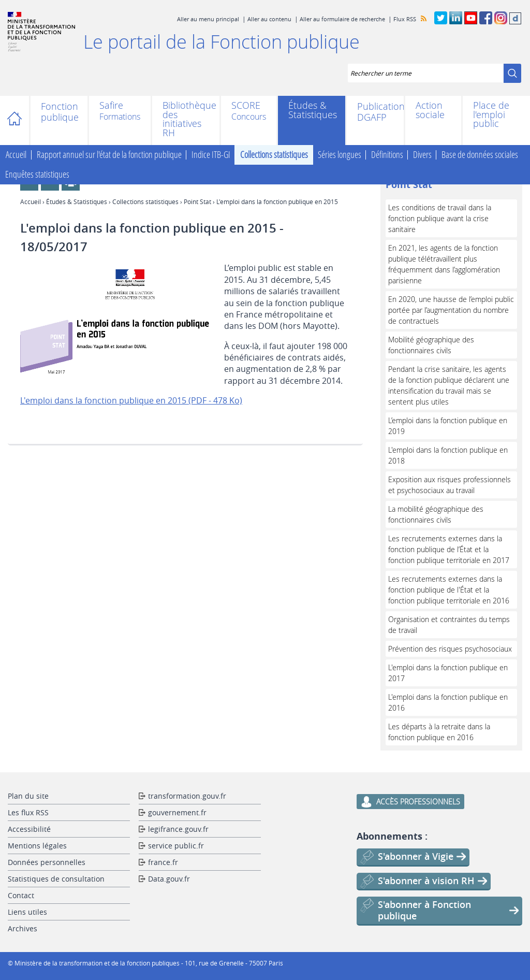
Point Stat (197, 201)
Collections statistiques (274, 155)
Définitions (387, 155)
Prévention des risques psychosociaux (450, 649)
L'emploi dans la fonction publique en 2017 (448, 673)
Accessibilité (29, 829)
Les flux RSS (28, 812)
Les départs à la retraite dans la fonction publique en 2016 (439, 732)
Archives (23, 928)
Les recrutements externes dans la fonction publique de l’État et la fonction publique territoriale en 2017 (449, 549)
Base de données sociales (480, 155)
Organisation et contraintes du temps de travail (449, 625)
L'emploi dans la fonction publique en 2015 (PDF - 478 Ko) (131, 400)
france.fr (163, 862)
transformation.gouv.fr (187, 796)
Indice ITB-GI (211, 155)
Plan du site (28, 796)
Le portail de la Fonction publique (222, 41)
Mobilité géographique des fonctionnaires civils (431, 345)
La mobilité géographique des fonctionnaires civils (436, 514)
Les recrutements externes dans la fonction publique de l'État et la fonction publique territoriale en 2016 (449, 590)
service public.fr (176, 846)
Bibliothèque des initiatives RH (186, 119)
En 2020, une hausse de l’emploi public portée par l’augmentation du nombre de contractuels (451, 310)
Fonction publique (59, 112)
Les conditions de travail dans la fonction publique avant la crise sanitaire (440, 218)
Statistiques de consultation (56, 879)
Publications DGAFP (375, 112)
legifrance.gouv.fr (178, 829)
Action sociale (430, 110)
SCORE (246, 106)
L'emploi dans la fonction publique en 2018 (448, 455)
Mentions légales (37, 846)
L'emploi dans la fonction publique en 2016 (448, 702)
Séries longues (340, 155)
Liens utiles (27, 912)
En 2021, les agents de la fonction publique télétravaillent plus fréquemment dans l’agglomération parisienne (444, 264)
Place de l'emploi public (491, 115)
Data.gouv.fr (169, 879)
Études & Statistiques (312, 110)
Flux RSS (405, 19)
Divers (422, 155)
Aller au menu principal (208, 19)
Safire (111, 106)
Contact (21, 895)
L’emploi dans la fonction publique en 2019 (448, 426)
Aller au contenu (269, 19)
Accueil (19, 120)
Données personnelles (47, 862)
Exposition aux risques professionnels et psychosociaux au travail (450, 485)
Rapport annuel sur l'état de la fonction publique (109, 155)
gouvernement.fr (177, 812)
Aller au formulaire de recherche (342, 19)
